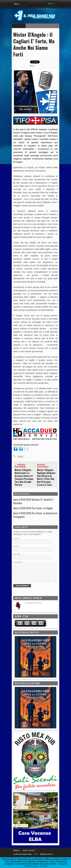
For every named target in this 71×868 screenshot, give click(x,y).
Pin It (32, 66)
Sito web (17, 554)
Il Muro (16, 854)
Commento (18, 562)
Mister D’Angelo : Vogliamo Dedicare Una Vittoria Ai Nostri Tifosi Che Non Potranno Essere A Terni (46, 477)
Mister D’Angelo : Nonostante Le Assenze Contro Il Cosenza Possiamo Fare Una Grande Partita (24, 477)
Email (16, 546)
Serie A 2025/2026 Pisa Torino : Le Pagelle (33, 508)
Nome (17, 538)
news (21, 457)
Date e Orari (29, 854)
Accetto (43, 866)
